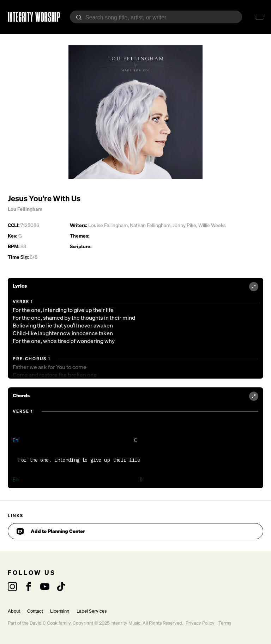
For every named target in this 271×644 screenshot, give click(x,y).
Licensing (60, 611)
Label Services (92, 611)
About (14, 611)
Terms (225, 623)
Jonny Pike (184, 225)
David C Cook (44, 623)
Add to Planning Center (51, 531)
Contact (35, 611)
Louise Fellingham (108, 225)
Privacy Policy (200, 623)
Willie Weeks (212, 225)
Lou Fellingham (25, 209)
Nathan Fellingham (150, 225)
